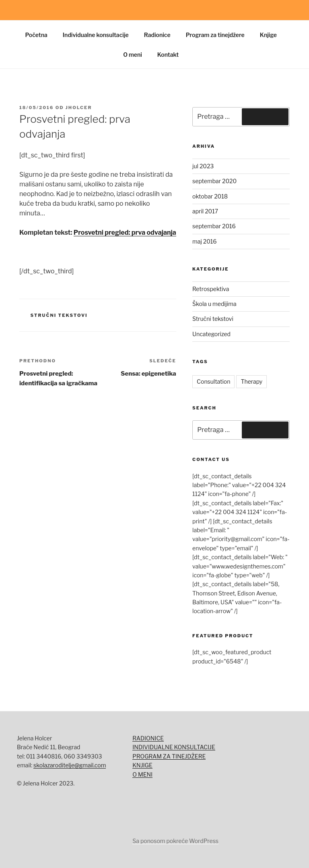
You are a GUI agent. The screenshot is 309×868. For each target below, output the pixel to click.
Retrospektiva (211, 289)
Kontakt (168, 55)
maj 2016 (204, 241)
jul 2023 (203, 166)
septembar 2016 (214, 226)
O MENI (142, 774)
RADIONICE (148, 738)
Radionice (157, 35)
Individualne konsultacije (96, 35)
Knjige (268, 35)
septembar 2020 (214, 181)
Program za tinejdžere (215, 35)
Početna (36, 35)
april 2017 (205, 211)
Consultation (213, 381)
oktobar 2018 (210, 196)
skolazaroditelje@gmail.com (70, 765)
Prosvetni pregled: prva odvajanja (125, 232)
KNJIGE (142, 765)
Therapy (251, 381)
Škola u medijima (214, 304)
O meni (133, 55)
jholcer (79, 107)
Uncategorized (211, 334)
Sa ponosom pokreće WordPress (175, 841)
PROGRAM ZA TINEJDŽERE (169, 756)
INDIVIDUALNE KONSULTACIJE (174, 747)
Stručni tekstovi (59, 315)
